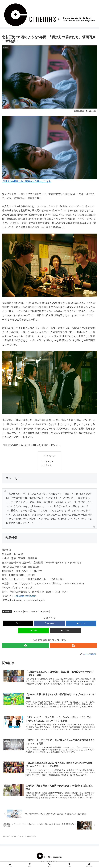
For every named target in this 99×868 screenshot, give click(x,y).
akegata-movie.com (26, 597)
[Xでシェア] (18, 624)
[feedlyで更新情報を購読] (26, 646)
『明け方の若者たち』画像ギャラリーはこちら (26, 181)
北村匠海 (18, 612)
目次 (46, 456)
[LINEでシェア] (34, 631)
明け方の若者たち (31, 612)
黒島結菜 (45, 612)
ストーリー (49, 462)
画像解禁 (7, 612)
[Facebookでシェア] (49, 624)
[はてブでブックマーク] (81, 624)
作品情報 (48, 466)
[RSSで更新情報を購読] (73, 646)
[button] (65, 631)
